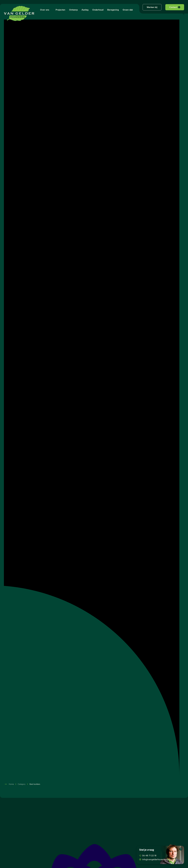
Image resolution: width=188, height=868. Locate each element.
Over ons (45, 10)
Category (22, 784)
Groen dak (128, 10)
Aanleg (85, 10)
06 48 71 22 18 (148, 855)
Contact (175, 7)
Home (11, 784)
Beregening (113, 10)
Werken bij (152, 7)
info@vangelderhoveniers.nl (154, 859)
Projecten (60, 10)
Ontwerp (73, 10)
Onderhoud (98, 10)
